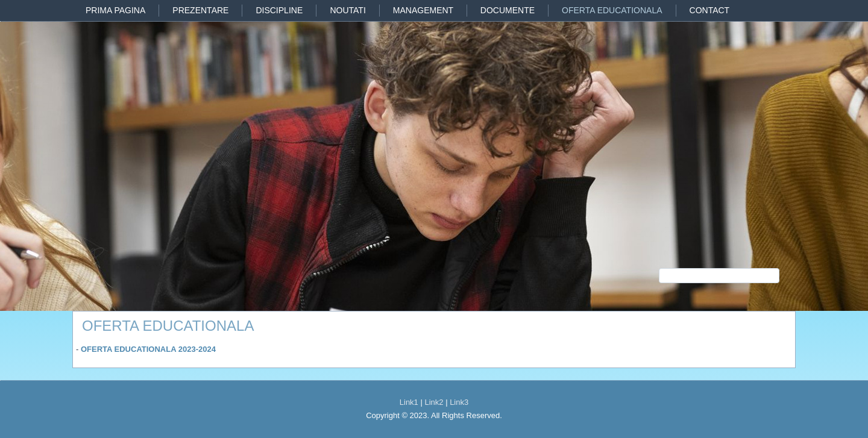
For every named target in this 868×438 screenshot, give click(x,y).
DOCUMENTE (508, 10)
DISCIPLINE (279, 10)
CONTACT (710, 10)
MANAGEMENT (423, 10)
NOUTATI (348, 10)
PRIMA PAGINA (115, 10)
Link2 (434, 402)
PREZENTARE (200, 10)
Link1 (409, 402)
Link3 (459, 402)
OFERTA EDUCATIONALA (612, 10)
